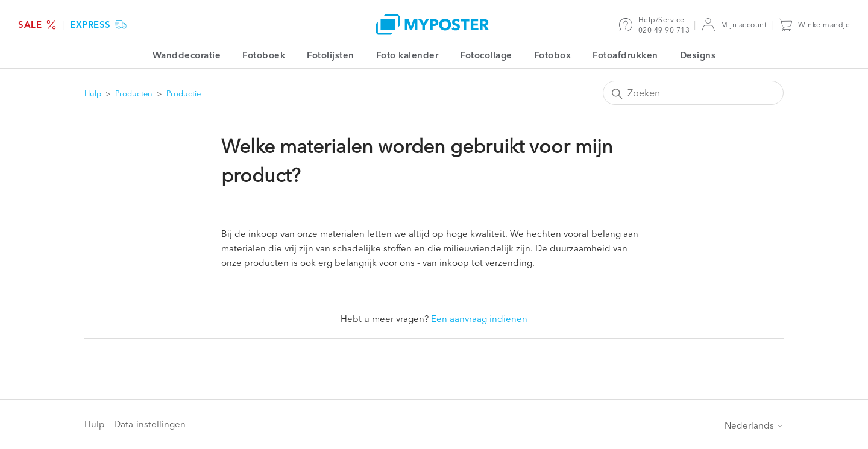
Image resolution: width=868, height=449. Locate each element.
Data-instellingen (150, 424)
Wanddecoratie (187, 55)
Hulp (93, 93)
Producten (134, 93)
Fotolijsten (331, 55)
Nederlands (754, 425)
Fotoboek (264, 55)
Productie (184, 93)
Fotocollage (486, 55)
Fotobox (553, 55)
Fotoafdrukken (625, 55)
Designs (698, 55)
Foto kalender (407, 55)
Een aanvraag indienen (479, 319)
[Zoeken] (693, 93)
